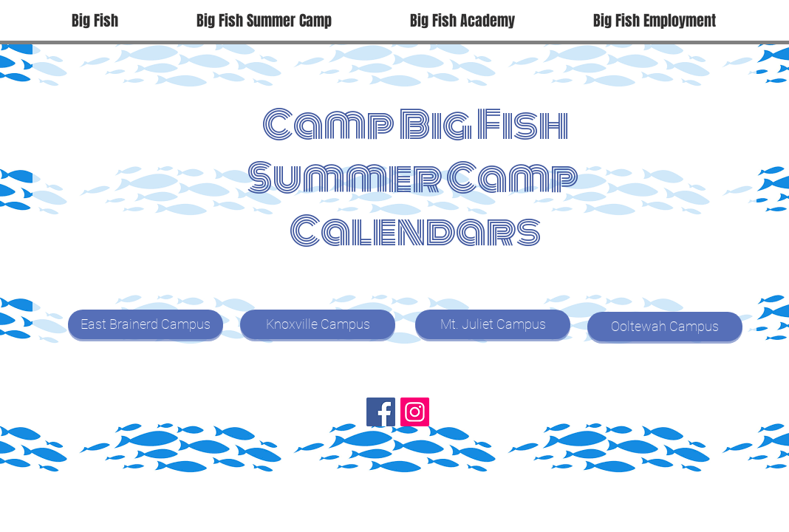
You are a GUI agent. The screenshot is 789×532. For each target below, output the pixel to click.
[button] (264, 21)
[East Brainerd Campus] (146, 324)
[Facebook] (381, 412)
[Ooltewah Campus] (665, 327)
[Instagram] (415, 412)
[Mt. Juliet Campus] (493, 324)
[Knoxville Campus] (318, 324)
